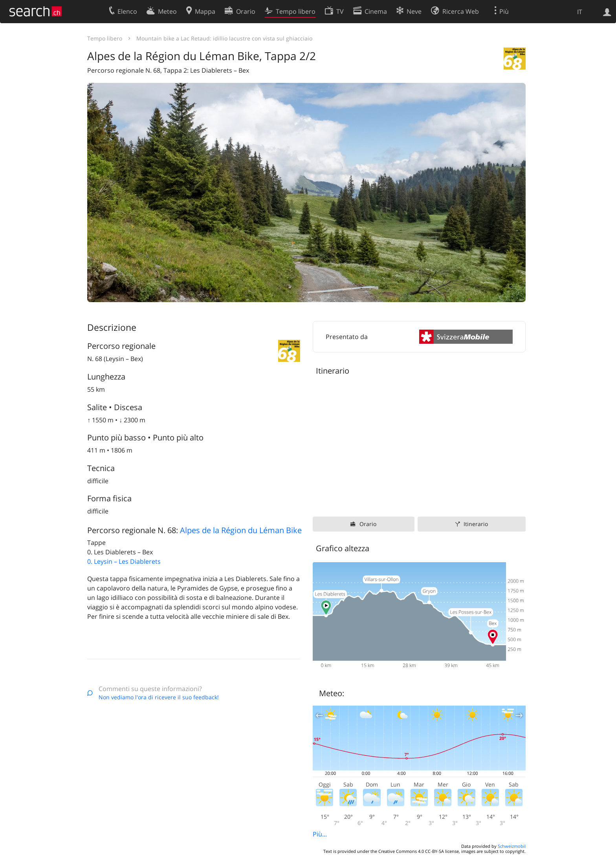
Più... (320, 834)
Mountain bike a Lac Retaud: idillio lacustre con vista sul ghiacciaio (224, 38)
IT (580, 12)
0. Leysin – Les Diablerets (124, 561)
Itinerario (476, 524)
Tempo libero (105, 38)
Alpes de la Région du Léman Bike (241, 530)
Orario (368, 524)
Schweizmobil (512, 846)
